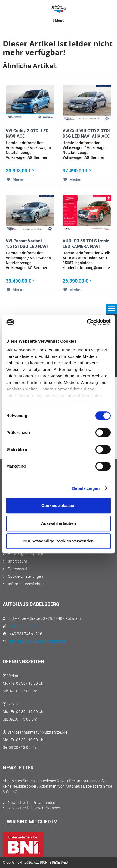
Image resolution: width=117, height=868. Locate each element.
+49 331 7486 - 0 (24, 626)
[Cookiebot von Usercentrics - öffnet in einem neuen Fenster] (87, 322)
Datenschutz (19, 569)
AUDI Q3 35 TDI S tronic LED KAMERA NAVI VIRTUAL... (86, 244)
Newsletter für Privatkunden (32, 803)
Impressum (17, 561)
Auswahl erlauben (59, 523)
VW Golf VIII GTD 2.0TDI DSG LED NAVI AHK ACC (86, 133)
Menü (59, 20)
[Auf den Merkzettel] (16, 179)
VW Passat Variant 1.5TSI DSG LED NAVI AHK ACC (27, 244)
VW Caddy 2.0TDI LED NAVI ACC (27, 133)
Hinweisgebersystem (25, 554)
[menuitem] (59, 20)
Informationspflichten (26, 584)
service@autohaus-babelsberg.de (38, 641)
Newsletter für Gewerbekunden (34, 808)
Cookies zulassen (59, 505)
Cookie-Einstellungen (25, 576)
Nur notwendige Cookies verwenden (59, 541)
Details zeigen (86, 488)
